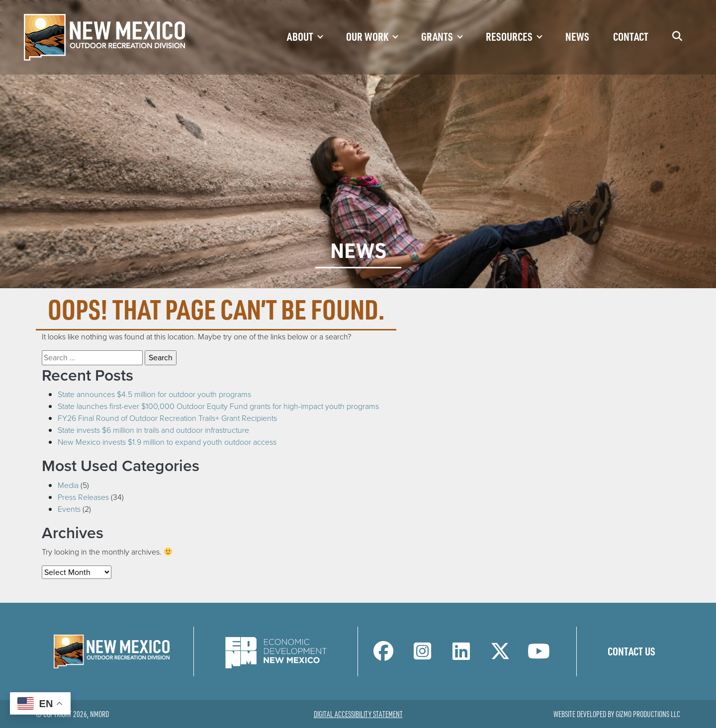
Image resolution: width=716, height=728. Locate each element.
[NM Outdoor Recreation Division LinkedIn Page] (461, 656)
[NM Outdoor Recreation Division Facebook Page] (383, 656)
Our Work (367, 36)
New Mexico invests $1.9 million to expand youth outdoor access (167, 442)
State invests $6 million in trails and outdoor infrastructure (153, 430)
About (300, 36)
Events (69, 509)
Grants (437, 36)
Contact (631, 36)
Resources (509, 36)
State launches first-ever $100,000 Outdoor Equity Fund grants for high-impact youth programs (218, 406)
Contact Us (631, 651)
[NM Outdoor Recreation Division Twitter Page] (500, 656)
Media (68, 485)
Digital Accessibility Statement (358, 714)
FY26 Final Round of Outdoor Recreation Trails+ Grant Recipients (167, 418)
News (577, 36)
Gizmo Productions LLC (648, 714)
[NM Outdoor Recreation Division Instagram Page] (422, 656)
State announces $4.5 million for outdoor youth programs (154, 394)
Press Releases (83, 497)
